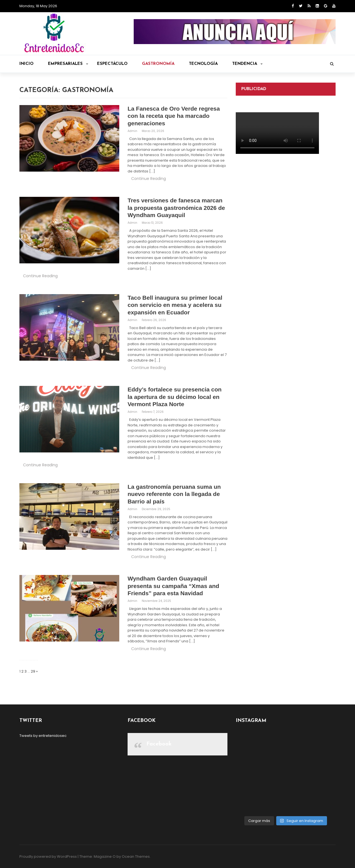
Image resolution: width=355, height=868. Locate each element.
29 (33, 671)
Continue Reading (149, 179)
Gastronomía (158, 64)
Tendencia (247, 64)
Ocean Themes (136, 856)
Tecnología (203, 64)
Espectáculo (112, 64)
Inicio (26, 64)
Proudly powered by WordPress (48, 856)
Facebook (159, 744)
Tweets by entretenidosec (43, 736)
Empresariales (68, 64)
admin (133, 131)
